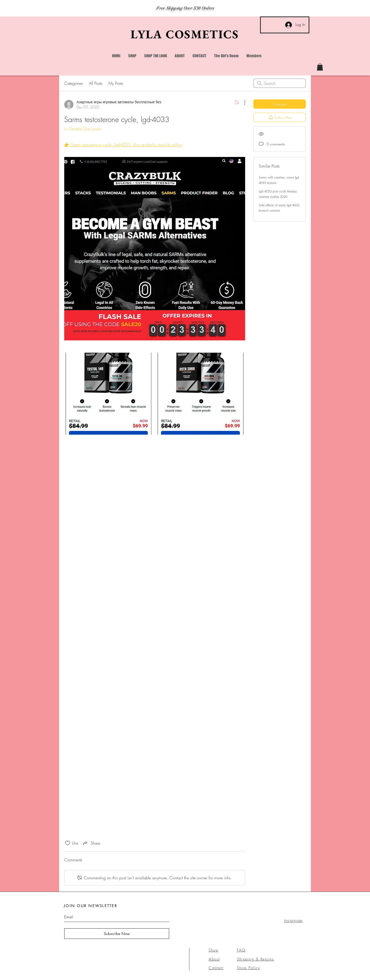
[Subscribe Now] (117, 934)
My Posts (116, 83)
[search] (280, 83)
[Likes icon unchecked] (68, 843)
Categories (73, 83)
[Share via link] (91, 843)
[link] (320, 67)
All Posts (96, 83)
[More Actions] (242, 102)
